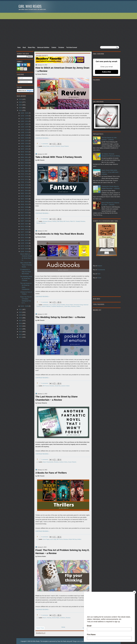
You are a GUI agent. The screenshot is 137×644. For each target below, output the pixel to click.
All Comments (23, 82)
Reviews (58, 146)
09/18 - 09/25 (25, 152)
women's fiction (65, 386)
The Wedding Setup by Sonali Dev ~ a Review (60, 317)
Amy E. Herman (47, 618)
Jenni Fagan (46, 539)
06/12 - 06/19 (25, 191)
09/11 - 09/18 (25, 154)
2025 (21, 102)
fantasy (54, 221)
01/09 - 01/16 (25, 251)
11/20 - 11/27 (25, 127)
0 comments (45, 219)
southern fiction (63, 462)
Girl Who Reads (30, 6)
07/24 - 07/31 (25, 174)
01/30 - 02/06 (25, 243)
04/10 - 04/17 (25, 215)
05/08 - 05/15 (25, 204)
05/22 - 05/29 (25, 199)
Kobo (99, 274)
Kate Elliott (60, 221)
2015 (21, 326)
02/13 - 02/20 (25, 238)
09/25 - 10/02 (25, 149)
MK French (66, 221)
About (24, 47)
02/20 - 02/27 (25, 235)
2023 (21, 108)
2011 (21, 337)
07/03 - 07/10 (25, 182)
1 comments (45, 144)
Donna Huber (69, 305)
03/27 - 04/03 (25, 221)
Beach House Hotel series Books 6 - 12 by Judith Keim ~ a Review (110, 172)
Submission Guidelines (43, 47)
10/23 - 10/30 (25, 138)
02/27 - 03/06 (25, 232)
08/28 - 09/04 (25, 160)
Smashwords (101, 270)
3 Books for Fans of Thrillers (51, 473)
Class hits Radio (62, 641)
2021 (21, 309)
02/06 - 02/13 (25, 240)
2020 (21, 312)
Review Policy (31, 47)
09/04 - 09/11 (25, 157)
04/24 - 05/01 (25, 210)
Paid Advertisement (72, 47)
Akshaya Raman (47, 221)
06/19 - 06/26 (25, 188)
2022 (21, 110)
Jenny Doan (46, 146)
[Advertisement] (68, 29)
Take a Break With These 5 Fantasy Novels (59, 157)
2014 (21, 329)
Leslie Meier (67, 306)
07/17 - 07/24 (25, 177)
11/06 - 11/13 (25, 132)
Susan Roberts (65, 146)
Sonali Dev (58, 386)
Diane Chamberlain (48, 462)
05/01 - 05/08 (25, 207)
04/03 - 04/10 (25, 218)
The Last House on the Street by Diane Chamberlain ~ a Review (57, 398)
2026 (21, 99)
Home (19, 47)
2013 (21, 332)
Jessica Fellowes (46, 306)
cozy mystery (53, 305)
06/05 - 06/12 (25, 193)
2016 (21, 323)
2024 (21, 105)
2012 (21, 334)
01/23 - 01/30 (25, 246)
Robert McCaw (73, 539)
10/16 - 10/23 (25, 141)
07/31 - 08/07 (25, 171)
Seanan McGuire (41, 223)
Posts (21, 78)
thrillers (78, 306)
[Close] (134, 592)
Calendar (54, 47)
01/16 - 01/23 (25, 249)
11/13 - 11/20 (25, 130)
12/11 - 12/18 (25, 119)
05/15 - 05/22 (25, 202)
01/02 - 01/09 (25, 306)
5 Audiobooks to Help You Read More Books (60, 234)
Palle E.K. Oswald (75, 221)
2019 (21, 315)
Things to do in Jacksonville (80, 641)
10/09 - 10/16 (25, 143)
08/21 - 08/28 (25, 163)
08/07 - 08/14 (25, 168)
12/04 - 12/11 (25, 121)
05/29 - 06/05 (25, 196)
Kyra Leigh (53, 539)
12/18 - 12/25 (25, 116)
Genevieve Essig (78, 305)
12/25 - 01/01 (25, 113)
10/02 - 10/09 (25, 146)
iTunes (99, 278)
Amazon (100, 266)
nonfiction (63, 618)
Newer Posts (40, 628)
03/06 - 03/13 (25, 229)
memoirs (52, 146)
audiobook (46, 305)
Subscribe (107, 72)
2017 (21, 321)
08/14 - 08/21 (25, 166)
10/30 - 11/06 (25, 135)
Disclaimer (61, 47)
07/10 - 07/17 (25, 179)
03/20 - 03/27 (25, 224)
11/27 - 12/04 (25, 124)
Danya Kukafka (61, 305)
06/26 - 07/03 (25, 185)
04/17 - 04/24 (25, 213)
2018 (21, 318)
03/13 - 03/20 (25, 226)
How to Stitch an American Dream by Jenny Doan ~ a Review (62, 69)
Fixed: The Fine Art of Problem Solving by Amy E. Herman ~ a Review (63, 552)
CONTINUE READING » (42, 138)
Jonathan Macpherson (57, 306)
